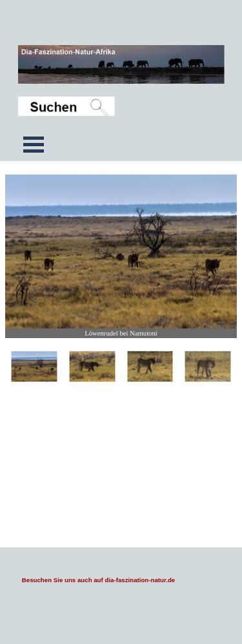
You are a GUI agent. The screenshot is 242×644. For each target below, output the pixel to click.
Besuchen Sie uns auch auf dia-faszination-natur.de (98, 580)
